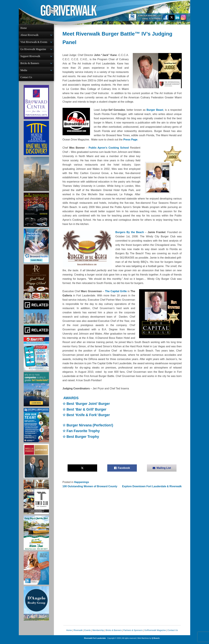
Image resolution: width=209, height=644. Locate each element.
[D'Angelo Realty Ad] (36, 606)
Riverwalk (78, 633)
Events (87, 633)
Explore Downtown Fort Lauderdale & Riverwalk (152, 486)
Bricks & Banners (30, 65)
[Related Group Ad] (36, 320)
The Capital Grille (116, 291)
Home (24, 28)
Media (24, 72)
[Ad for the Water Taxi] (36, 535)
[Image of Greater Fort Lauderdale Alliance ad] (36, 392)
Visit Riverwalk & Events (34, 43)
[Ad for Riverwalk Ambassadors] (36, 428)
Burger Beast (155, 110)
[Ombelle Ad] (36, 176)
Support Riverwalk (30, 58)
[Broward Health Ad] (36, 248)
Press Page (130, 140)
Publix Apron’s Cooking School (109, 148)
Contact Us (26, 80)
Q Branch (156, 641)
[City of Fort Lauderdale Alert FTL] (36, 356)
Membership (98, 633)
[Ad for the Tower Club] (36, 499)
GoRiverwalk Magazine (155, 633)
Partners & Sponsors (133, 633)
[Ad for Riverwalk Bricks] (36, 571)
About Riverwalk (29, 35)
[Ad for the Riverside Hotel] (36, 284)
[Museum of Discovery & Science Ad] (36, 141)
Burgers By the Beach (130, 232)
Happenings (82, 482)
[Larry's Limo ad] (36, 212)
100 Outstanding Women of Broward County (90, 486)
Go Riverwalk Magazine (33, 50)
